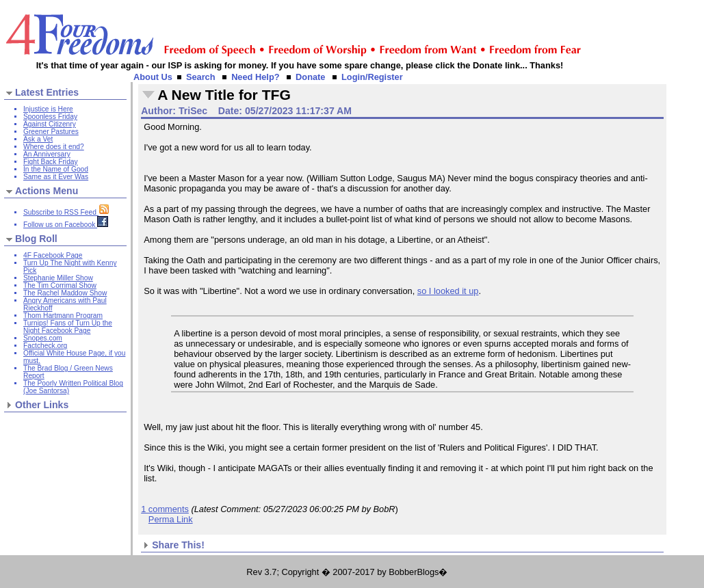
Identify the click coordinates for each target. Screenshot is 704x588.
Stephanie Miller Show (58, 278)
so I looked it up (448, 291)
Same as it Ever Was (56, 177)
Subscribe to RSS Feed (66, 212)
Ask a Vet (38, 139)
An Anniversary (47, 154)
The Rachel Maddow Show (65, 293)
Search (201, 77)
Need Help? (255, 77)
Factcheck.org (45, 346)
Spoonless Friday (50, 117)
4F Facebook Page (53, 255)
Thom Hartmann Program (63, 316)
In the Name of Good (56, 169)
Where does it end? (54, 147)
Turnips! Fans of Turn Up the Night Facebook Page (68, 327)
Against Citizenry (50, 124)
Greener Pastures (51, 132)
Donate (310, 77)
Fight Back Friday (51, 162)
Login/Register (372, 77)
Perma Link (171, 519)
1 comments (165, 509)
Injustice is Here (48, 109)
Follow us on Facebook (66, 225)
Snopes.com (43, 338)
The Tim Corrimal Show (60, 285)
